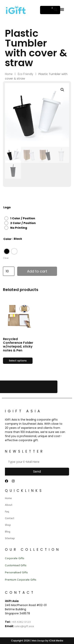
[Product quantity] (9, 271)
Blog (8, 531)
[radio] (21, 218)
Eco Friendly (26, 74)
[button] (62, 9)
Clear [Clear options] (6, 258)
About (9, 505)
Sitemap (10, 538)
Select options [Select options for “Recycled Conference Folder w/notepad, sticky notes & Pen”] (18, 361)
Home (9, 74)
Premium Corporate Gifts (21, 580)
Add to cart (37, 271)
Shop (8, 525)
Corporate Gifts (15, 558)
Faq (7, 511)
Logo (7, 207)
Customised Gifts (16, 565)
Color (7, 239)
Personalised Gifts (16, 572)
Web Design (38, 641)
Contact (10, 518)
